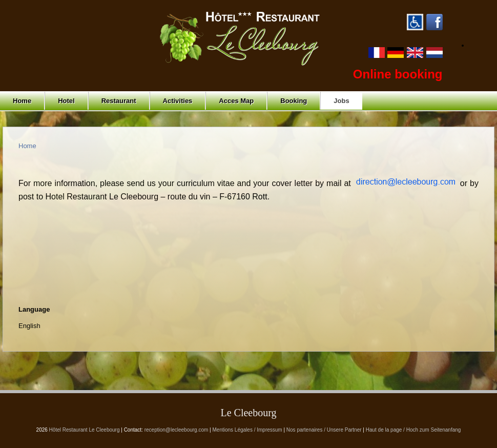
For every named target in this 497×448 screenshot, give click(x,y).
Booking (294, 101)
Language (34, 309)
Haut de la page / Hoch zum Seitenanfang (413, 430)
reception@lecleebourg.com (177, 430)
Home (22, 101)
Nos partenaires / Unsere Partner (324, 430)
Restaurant (119, 101)
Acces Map (236, 101)
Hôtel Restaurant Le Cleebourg (85, 430)
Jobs (341, 101)
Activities (178, 101)
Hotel (66, 101)
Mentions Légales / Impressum (247, 430)
